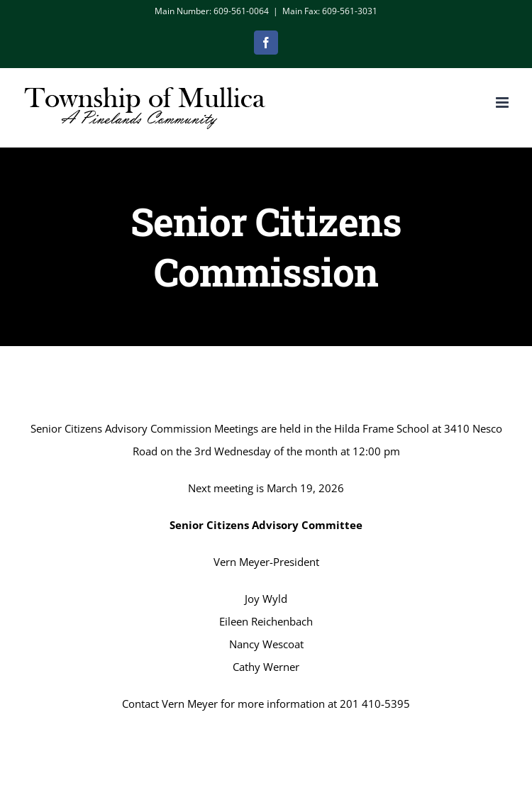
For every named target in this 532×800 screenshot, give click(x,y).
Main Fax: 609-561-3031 (330, 11)
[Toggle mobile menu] (503, 102)
